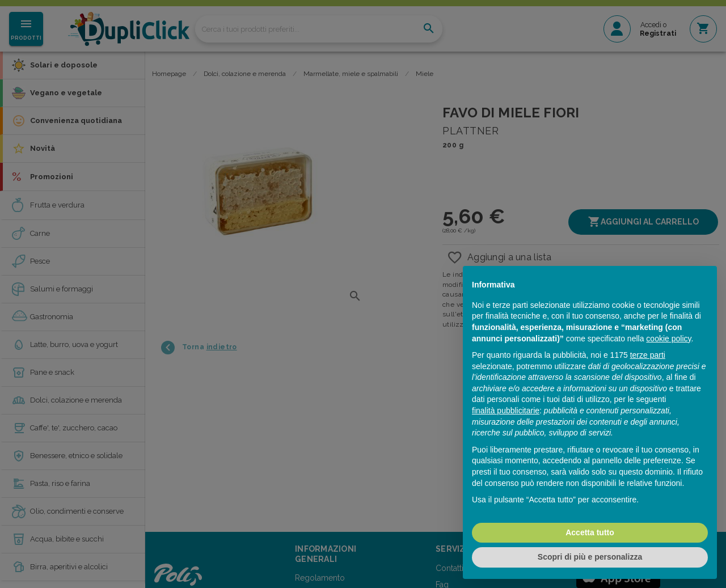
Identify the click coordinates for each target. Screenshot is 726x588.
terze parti (648, 355)
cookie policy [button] (668, 339)
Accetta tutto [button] (590, 532)
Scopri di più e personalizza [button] (590, 557)
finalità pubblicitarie (506, 411)
